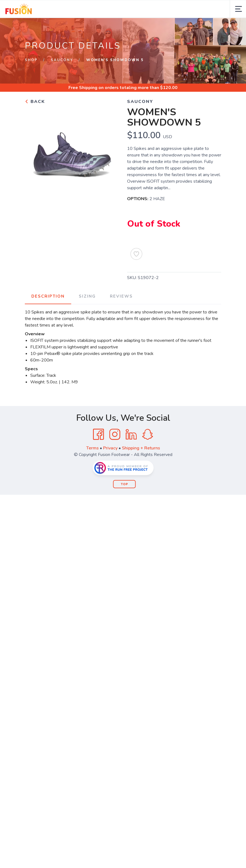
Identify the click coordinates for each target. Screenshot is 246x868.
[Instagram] (115, 434)
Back (35, 102)
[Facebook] (98, 434)
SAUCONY (62, 60)
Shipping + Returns (141, 448)
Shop (31, 60)
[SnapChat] (148, 434)
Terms (92, 448)
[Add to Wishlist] (136, 254)
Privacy (110, 448)
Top (124, 484)
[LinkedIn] (131, 434)
